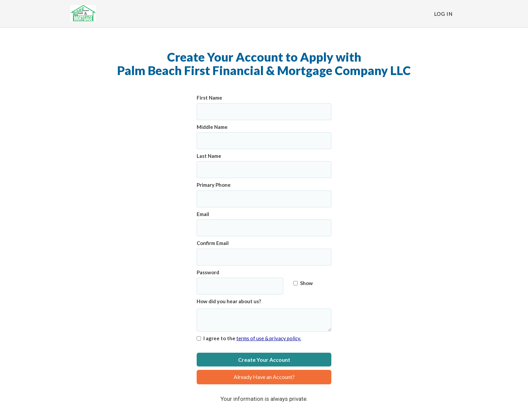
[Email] (264, 228)
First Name (209, 98)
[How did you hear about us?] (264, 320)
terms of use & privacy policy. (269, 338)
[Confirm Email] (264, 257)
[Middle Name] (264, 141)
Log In (443, 14)
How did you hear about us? (229, 301)
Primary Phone (214, 185)
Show (303, 283)
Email (203, 214)
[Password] (240, 286)
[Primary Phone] (264, 199)
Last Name (209, 156)
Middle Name (212, 127)
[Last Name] (264, 170)
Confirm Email (213, 243)
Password (208, 272)
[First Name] (264, 112)
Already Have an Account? (264, 377)
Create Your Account (264, 360)
